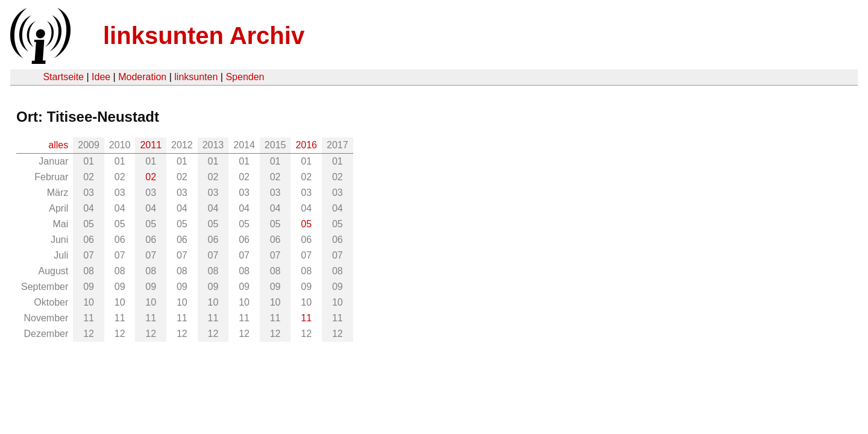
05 (306, 224)
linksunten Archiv (204, 36)
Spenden (245, 77)
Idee (101, 77)
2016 (306, 145)
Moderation (142, 77)
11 (306, 318)
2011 (151, 145)
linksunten (196, 77)
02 (151, 177)
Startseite (63, 77)
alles (58, 145)
